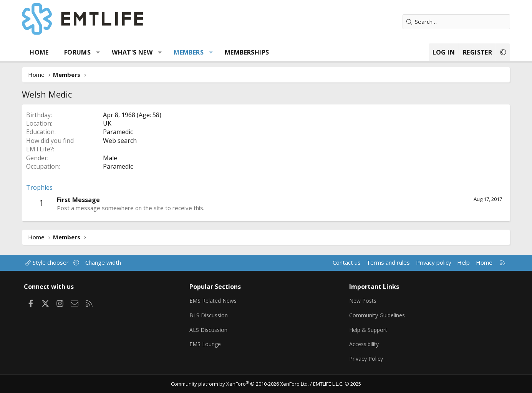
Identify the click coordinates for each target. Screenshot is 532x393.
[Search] (456, 22)
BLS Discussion (209, 313)
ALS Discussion (209, 328)
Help (463, 260)
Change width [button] (103, 260)
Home (40, 52)
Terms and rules (388, 260)
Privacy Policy (367, 358)
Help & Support (370, 328)
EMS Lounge (206, 343)
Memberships (247, 52)
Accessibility (365, 343)
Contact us (346, 260)
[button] (98, 52)
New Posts (364, 298)
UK (108, 123)
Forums (77, 52)
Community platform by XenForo (240, 384)
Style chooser (48, 260)
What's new (133, 52)
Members (189, 52)
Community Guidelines (378, 313)
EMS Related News (215, 298)
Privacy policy (433, 260)
